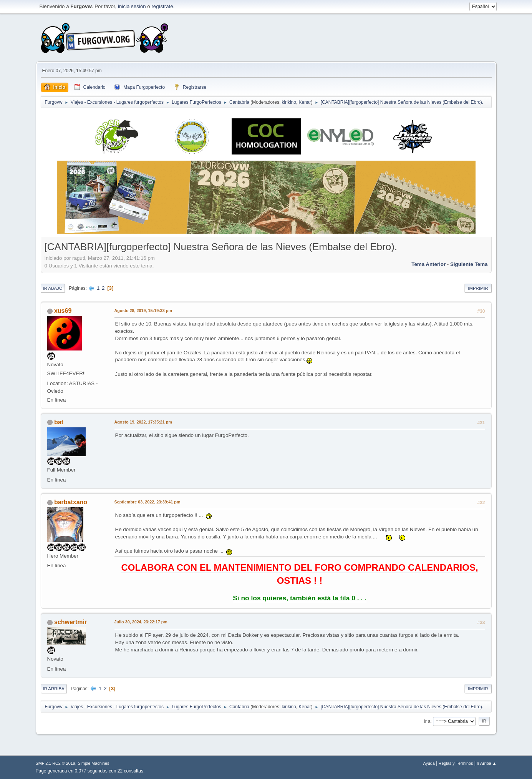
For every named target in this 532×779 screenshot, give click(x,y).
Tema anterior (428, 264)
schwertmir (70, 622)
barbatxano (71, 502)
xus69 (63, 311)
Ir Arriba (54, 689)
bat (59, 422)
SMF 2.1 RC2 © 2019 (56, 763)
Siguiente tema (469, 264)
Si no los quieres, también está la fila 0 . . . (300, 598)
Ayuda (429, 763)
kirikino (289, 102)
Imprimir (478, 288)
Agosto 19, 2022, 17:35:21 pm (143, 422)
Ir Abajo (53, 288)
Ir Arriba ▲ (486, 763)
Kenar (305, 102)
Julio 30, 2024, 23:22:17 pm (141, 622)
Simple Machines (93, 763)
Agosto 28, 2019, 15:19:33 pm (143, 311)
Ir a (427, 721)
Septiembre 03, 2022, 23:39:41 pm (148, 502)
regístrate (162, 6)
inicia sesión (132, 6)
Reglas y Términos (456, 763)
